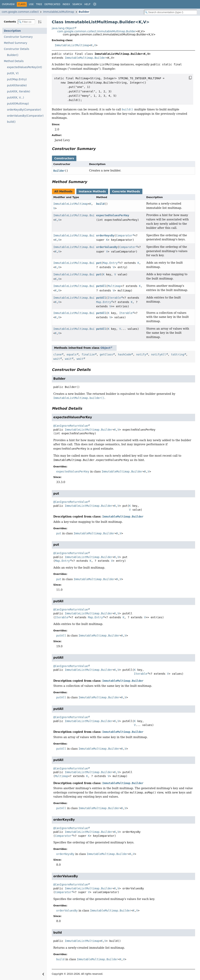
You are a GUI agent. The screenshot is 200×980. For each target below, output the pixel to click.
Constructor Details (17, 49)
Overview (8, 4)
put (99, 263)
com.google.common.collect (20, 12)
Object (105, 348)
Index (66, 4)
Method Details (14, 61)
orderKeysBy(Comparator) (24, 110)
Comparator (124, 235)
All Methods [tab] (63, 191)
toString (178, 354)
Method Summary (16, 43)
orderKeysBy (105, 235)
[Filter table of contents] (26, 22)
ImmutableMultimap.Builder (85, 58)
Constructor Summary (18, 37)
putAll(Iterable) (17, 85)
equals (72, 354)
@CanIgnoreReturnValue (71, 426)
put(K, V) (13, 73)
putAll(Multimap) (18, 104)
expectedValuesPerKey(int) (25, 67)
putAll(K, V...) (16, 98)
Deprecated (52, 4)
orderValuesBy (107, 247)
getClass (106, 354)
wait (57, 359)
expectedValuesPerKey (113, 215)
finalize (88, 354)
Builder (84, 12)
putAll (101, 286)
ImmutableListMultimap (59, 12)
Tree (39, 4)
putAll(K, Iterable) (19, 92)
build (100, 204)
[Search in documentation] (171, 12)
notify (141, 354)
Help (87, 4)
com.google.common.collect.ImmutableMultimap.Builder (96, 31)
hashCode (125, 354)
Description (12, 31)
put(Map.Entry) (17, 79)
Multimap (114, 286)
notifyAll (159, 354)
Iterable (114, 298)
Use (31, 4)
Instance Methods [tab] (92, 191)
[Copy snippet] (186, 78)
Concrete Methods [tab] (126, 191)
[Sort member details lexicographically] (40, 22)
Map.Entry (110, 263)
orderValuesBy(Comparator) (25, 116)
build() (11, 122)
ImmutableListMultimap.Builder (77, 215)
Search (77, 4)
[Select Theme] (95, 4)
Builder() (13, 55)
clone (57, 354)
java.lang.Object (63, 28)
